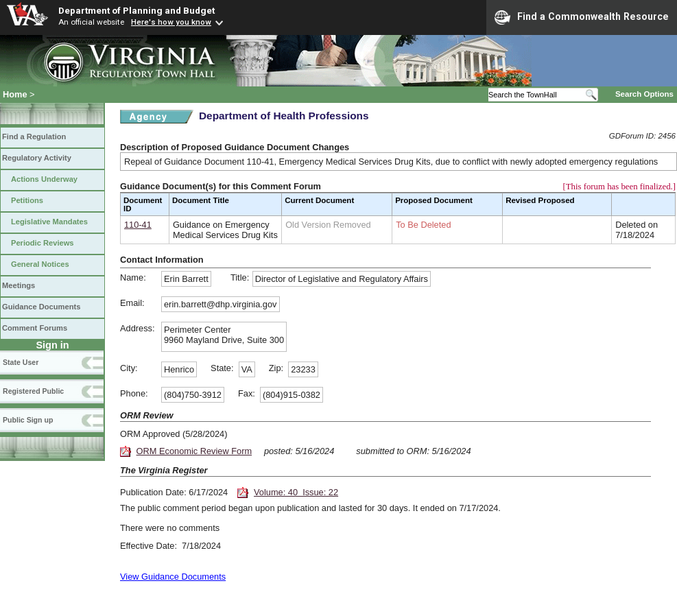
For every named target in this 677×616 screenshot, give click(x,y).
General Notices (40, 264)
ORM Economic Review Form (194, 451)
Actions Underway (44, 179)
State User (21, 362)
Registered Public (33, 391)
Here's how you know (171, 22)
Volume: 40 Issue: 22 (296, 492)
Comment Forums (35, 328)
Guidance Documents (41, 307)
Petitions (27, 200)
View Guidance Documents (173, 577)
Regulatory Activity (37, 158)
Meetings (19, 285)
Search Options (644, 94)
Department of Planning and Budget (136, 10)
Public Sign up (28, 420)
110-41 (138, 225)
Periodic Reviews (43, 243)
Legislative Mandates (49, 222)
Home (15, 94)
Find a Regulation (34, 137)
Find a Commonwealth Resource (582, 17)
